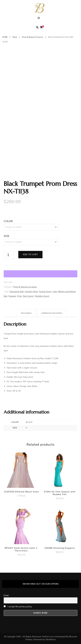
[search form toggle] (37, 27)
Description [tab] (26, 313)
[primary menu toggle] (39, 19)
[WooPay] (40, 274)
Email (6, 595)
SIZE (6, 236)
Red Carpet (28, 296)
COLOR (8, 221)
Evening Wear (31, 292)
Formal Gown (45, 292)
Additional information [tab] (52, 313)
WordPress (51, 640)
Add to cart (30, 255)
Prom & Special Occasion (25, 287)
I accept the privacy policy (18, 607)
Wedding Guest (42, 296)
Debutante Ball (17, 292)
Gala (55, 292)
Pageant (12, 296)
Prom (20, 296)
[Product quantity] (9, 255)
